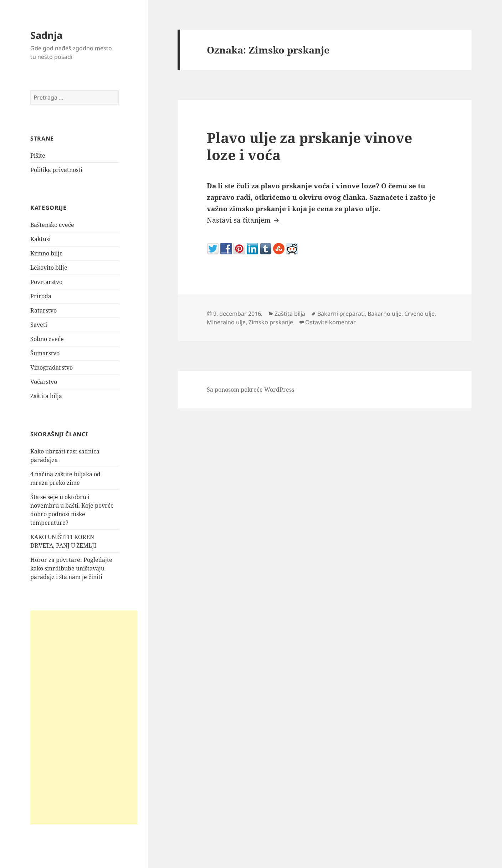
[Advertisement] (84, 717)
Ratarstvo (43, 310)
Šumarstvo (45, 353)
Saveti (39, 325)
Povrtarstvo (46, 282)
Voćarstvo (44, 382)
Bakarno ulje (385, 314)
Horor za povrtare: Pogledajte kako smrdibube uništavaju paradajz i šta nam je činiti (71, 568)
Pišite (38, 156)
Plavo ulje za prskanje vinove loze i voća (309, 146)
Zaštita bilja (46, 396)
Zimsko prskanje (271, 322)
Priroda (41, 296)
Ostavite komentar (331, 322)
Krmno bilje (47, 253)
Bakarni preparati (341, 314)
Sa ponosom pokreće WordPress (250, 390)
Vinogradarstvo (52, 367)
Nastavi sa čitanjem (244, 220)
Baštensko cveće (52, 225)
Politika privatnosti (56, 170)
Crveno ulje (419, 314)
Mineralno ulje (226, 322)
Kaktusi (40, 239)
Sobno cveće (47, 339)
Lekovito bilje (49, 268)
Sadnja (46, 35)
